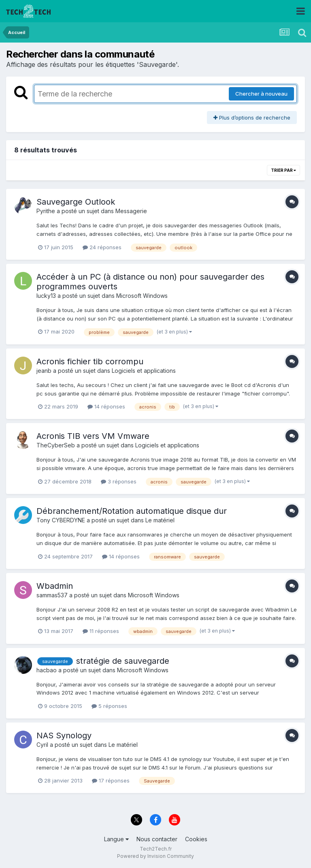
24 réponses (102, 247)
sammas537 (52, 595)
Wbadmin (55, 586)
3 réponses (119, 481)
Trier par (283, 170)
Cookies (196, 839)
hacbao (47, 670)
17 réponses (111, 780)
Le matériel (160, 520)
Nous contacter (157, 839)
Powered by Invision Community (155, 856)
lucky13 (46, 296)
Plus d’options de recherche (252, 118)
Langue (116, 839)
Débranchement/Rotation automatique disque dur (132, 511)
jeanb (44, 371)
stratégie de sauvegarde (123, 661)
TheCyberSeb (56, 445)
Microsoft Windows (142, 296)
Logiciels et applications (144, 371)
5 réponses (109, 706)
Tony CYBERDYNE (61, 520)
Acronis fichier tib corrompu (90, 361)
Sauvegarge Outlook (76, 202)
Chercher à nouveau (261, 94)
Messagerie (131, 211)
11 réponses (101, 631)
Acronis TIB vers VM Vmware (93, 436)
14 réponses (106, 406)
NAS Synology (64, 735)
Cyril (42, 745)
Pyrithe (46, 211)
